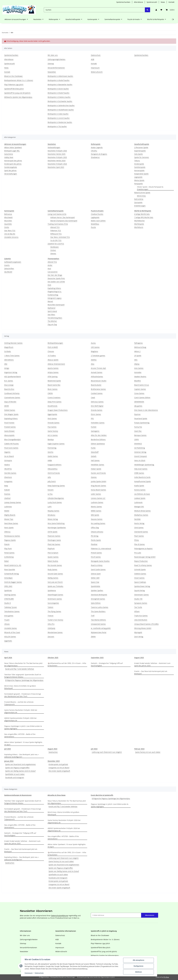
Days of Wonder (10, 402)
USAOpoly (51, 628)
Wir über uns (53, 55)
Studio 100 (138, 599)
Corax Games (139, 393)
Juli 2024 (94, 749)
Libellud (7, 498)
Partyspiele (138, 184)
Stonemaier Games (142, 595)
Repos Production (141, 561)
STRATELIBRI (9, 599)
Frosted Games (10, 427)
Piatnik (7, 544)
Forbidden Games (98, 423)
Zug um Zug (52, 324)
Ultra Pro (51, 624)
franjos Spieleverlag (142, 423)
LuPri (50, 507)
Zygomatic (8, 641)
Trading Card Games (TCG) (58, 224)
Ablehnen (138, 972)
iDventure (8, 477)
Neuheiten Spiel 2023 (56, 167)
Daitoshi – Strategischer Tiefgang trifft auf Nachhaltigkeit (107, 664)
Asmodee (138, 372)
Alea (93, 364)
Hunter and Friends (98, 473)
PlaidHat (94, 544)
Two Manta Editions (98, 620)
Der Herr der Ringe (55, 275)
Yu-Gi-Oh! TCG (56, 240)
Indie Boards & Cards (142, 477)
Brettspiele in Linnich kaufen (59, 118)
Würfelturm (139, 227)
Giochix (50, 452)
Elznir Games (96, 414)
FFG (92, 418)
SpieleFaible (96, 586)
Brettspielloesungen (55, 343)
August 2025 (139, 658)
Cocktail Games (97, 393)
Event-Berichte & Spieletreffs (102, 795)
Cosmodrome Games (12, 397)
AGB (93, 59)
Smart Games (139, 578)
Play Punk (8, 548)
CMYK (137, 439)
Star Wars (51, 315)
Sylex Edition (96, 603)
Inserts (7, 265)
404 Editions (9, 360)
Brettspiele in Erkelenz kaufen (59, 97)
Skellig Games (53, 578)
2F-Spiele (138, 356)
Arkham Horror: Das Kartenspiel (63, 217)
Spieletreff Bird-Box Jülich (14, 89)
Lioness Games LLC (98, 498)
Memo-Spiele (139, 180)
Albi (6, 364)
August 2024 (52, 749)
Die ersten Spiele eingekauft (59, 771)
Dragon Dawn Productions (58, 410)
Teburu (137, 161)
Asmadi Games (97, 372)
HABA (50, 460)
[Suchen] (94, 10)
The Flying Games (54, 611)
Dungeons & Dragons (99, 154)
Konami (51, 490)
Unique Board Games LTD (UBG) (146, 624)
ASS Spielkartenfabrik (12, 377)
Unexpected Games (98, 624)
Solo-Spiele (138, 154)
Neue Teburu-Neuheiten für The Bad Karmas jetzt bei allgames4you (23, 664)
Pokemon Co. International (101, 548)
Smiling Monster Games (13, 343)
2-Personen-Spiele (141, 147)
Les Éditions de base (142, 494)
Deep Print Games (55, 402)
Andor (50, 265)
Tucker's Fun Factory (55, 620)
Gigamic (7, 452)
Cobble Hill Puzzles (12, 444)
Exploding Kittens (54, 288)
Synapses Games (141, 603)
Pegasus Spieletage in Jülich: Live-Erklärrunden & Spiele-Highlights (23, 727)
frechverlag (52, 448)
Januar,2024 (9, 761)
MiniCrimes (141, 196)
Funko (93, 448)
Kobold (7, 490)
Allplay (137, 364)
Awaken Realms (140, 377)
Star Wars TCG (10, 231)
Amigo (7, 368)
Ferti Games (52, 418)
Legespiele (138, 177)
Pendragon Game (54, 540)
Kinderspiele (139, 164)
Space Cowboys (140, 582)
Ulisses (7, 624)
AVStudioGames (97, 377)
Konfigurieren (138, 966)
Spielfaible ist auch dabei (15, 774)
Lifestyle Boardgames (56, 498)
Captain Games (140, 389)
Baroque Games (140, 435)
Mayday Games (53, 511)
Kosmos (7, 494)
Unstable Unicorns (11, 237)
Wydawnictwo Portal (99, 632)
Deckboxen (55, 247)
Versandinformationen (56, 68)
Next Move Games (11, 523)
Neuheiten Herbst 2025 (57, 154)
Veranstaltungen (11, 174)
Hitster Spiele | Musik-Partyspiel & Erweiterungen (150, 188)
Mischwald (8, 217)
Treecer (51, 616)
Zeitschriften (9, 268)
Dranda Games (97, 410)
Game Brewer (9, 431)
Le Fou (50, 494)
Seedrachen (53, 752)
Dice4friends (53, 406)
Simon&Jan (8, 578)
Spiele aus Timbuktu (55, 586)
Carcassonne (53, 272)
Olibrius (7, 532)
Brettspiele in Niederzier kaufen (60, 122)
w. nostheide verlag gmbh (101, 628)
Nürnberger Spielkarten (57, 528)
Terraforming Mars (55, 318)
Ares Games (139, 368)
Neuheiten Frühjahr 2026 (57, 151)
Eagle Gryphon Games (56, 444)
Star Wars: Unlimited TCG (60, 237)
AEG (136, 360)
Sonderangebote (11, 167)
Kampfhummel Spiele (143, 481)
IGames (94, 477)
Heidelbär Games (98, 465)
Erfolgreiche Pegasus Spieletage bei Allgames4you (24, 680)
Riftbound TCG (56, 234)
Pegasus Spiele (10, 540)
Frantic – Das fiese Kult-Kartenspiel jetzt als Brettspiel (151, 672)
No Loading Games (98, 523)
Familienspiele (140, 167)
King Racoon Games (98, 486)
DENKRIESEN (139, 402)
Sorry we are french (55, 582)
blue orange (9, 385)
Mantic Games (96, 507)
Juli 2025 (8, 749)
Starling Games (10, 595)
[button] (156, 10)
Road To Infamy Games (143, 565)
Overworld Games (141, 532)
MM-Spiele (95, 515)
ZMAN (93, 637)
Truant (7, 620)
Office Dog (95, 528)
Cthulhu (94, 151)
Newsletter (52, 72)
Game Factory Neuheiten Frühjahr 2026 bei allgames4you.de (21, 711)
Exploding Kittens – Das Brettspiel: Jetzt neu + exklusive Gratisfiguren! (22, 756)
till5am (137, 611)
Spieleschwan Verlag (142, 586)
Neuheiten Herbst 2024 (57, 161)
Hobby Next (9, 157)
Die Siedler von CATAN (56, 282)
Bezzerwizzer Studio (99, 381)
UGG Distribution (141, 620)
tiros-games (9, 616)
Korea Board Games (98, 490)
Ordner (53, 250)
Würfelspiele (139, 224)
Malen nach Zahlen (98, 221)
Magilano (94, 351)
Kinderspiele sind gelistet (58, 764)
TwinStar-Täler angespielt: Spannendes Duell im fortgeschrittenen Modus (23, 676)
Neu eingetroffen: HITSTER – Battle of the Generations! (20, 735)
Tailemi (50, 607)
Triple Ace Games (141, 616)
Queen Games (53, 557)
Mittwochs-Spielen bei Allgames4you (18, 97)
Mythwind (51, 308)
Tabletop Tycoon (11, 607)
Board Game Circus (142, 385)
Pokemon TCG (56, 231)
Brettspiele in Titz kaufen (57, 126)
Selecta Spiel (96, 574)
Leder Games (96, 494)
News (163, 2)
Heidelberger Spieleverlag (144, 465)
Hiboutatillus (53, 469)
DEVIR (7, 406)
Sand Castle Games (98, 569)
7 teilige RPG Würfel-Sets (144, 217)
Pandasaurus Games (12, 536)
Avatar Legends (97, 147)
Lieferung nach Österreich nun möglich (107, 752)
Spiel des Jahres (10, 170)
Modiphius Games (141, 515)
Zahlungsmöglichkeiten (57, 59)
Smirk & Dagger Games (13, 582)
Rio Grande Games (55, 565)
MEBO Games (96, 511)
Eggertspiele (52, 414)
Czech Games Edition (142, 397)
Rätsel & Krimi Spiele (142, 193)
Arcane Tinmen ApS (98, 368)
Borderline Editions (98, 439)
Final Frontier (9, 423)
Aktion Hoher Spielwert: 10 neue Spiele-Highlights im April (23, 743)
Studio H (8, 603)
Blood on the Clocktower (14, 76)
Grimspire (8, 460)
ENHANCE (138, 444)
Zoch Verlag (139, 637)
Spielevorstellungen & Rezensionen (18, 795)
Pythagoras (138, 343)
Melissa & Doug (140, 347)
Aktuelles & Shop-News (57, 795)
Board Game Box (54, 385)
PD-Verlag (95, 536)
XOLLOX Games (10, 637)
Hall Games (95, 460)
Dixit (49, 285)
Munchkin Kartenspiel (56, 305)
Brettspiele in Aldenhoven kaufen (60, 76)
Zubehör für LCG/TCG (56, 244)
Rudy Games (52, 569)
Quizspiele (138, 202)
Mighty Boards (10, 515)
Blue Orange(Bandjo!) (12, 439)
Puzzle (93, 227)
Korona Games (140, 490)
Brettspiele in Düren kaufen (58, 89)
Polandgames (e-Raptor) (143, 548)
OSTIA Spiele (53, 532)
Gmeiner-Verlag (140, 452)
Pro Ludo (138, 553)
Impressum (29, 973)
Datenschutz (39, 973)
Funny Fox (138, 427)
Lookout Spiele (140, 498)
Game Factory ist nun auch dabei (148, 752)
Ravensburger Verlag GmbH (145, 557)
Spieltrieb (8, 590)
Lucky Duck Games (55, 502)
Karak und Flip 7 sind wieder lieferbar (20, 669)
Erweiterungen (140, 206)
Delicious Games (97, 402)
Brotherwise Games (98, 389)
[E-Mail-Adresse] (116, 915)
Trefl (93, 616)
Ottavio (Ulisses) (97, 532)
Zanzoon (51, 637)
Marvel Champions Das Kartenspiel (64, 221)
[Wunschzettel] (161, 10)
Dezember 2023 (54, 761)
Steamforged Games (55, 595)
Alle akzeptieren (138, 960)
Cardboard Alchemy (12, 393)
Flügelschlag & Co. (55, 292)
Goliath (94, 456)
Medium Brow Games (142, 511)
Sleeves (53, 254)
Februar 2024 (139, 749)
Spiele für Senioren (142, 157)
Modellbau (95, 224)
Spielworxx (52, 590)
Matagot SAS (139, 507)
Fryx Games (52, 427)
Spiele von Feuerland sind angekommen (20, 764)
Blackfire (138, 381)
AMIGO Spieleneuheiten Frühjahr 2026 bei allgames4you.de (20, 719)
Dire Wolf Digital (97, 406)
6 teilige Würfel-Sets (142, 214)
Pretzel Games (96, 553)
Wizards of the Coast (12, 632)
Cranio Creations (54, 397)
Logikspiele (95, 217)
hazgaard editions (55, 465)
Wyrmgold (138, 632)
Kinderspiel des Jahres (13, 164)
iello (49, 477)
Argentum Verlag (11, 372)
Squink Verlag (140, 590)
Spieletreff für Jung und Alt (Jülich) (17, 93)
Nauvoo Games (97, 519)
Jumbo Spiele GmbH (99, 481)
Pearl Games (139, 536)
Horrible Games (10, 473)
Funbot (94, 427)
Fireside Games (54, 423)
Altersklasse (138, 2)
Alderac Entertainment (56, 364)
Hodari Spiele (96, 469)
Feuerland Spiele (141, 418)
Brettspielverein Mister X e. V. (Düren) (19, 80)
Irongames (8, 481)
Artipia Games (53, 372)
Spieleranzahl (152, 2)
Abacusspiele (9, 435)
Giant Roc (138, 431)
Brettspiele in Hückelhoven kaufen (61, 110)
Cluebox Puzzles (97, 214)
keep (6, 486)
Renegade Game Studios (100, 561)
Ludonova (8, 507)
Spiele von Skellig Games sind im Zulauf (20, 771)
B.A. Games (9, 381)
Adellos (94, 360)
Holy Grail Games (141, 469)
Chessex (51, 351)
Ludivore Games (97, 502)
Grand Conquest (141, 456)
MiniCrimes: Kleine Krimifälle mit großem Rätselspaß (20, 687)
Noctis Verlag (139, 523)
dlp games (138, 406)
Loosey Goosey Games (13, 502)
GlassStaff (95, 452)
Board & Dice (9, 389)
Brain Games (53, 389)
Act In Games (53, 435)
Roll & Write (139, 199)
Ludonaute (138, 502)
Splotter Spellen (97, 590)
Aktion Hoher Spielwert (13, 147)
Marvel (50, 301)
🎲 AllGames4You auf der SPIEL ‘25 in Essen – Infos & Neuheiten (67, 664)
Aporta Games (53, 368)
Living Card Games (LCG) (57, 214)
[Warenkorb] (170, 10)
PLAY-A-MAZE (53, 347)
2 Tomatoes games (98, 356)
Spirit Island (52, 311)
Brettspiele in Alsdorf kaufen (59, 80)
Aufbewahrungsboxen (13, 262)
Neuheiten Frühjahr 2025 (57, 157)
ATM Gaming (53, 377)
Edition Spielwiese (98, 444)
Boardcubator (96, 385)
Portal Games (9, 553)
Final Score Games (11, 448)
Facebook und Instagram (15, 777)
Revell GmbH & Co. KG (13, 565)
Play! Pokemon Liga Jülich (14, 85)
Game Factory (53, 431)
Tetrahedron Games (12, 611)
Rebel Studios (53, 561)
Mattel (7, 511)
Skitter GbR (95, 578)
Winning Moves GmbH (143, 628)
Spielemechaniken (123, 2)
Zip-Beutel (8, 272)
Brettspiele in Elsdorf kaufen (59, 93)
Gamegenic (95, 431)
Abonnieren (150, 915)
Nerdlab (137, 519)
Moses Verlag (53, 519)
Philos (137, 540)
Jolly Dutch (52, 481)
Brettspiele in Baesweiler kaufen (60, 85)
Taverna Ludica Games (100, 607)
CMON (50, 393)
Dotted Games (10, 410)
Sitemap (51, 64)
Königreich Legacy (55, 298)
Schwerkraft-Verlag (12, 574)
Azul (49, 268)
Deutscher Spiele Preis (56, 278)
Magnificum (9, 347)
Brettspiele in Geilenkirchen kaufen (61, 105)
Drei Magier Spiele (11, 414)
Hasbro (7, 465)
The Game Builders (98, 611)
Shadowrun (95, 157)
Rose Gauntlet (10, 569)
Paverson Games (54, 536)
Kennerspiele (139, 170)
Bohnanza (8, 214)
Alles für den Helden (99, 435)
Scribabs (8, 351)
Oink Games (139, 528)
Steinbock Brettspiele (99, 595)
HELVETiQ (8, 469)
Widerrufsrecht (97, 72)
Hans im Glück (140, 460)
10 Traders (52, 356)
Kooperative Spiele (141, 174)
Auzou (93, 343)
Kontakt (171, 2)
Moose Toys (9, 519)
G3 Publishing (140, 448)
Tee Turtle (138, 607)
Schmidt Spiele (140, 569)
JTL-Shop (166, 977)
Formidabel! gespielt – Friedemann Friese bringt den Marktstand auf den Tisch (23, 695)
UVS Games (95, 347)
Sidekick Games (140, 574)
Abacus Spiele (53, 360)
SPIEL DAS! (8, 586)
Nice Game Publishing (56, 523)
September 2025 (97, 658)
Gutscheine (9, 154)
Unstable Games (11, 628)
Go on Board (9, 456)
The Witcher (52, 321)
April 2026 (8, 658)
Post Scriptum (53, 553)
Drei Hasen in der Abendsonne (146, 410)
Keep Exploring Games (56, 486)
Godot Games (53, 456)
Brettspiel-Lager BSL (12, 151)
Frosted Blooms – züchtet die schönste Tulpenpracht (19, 703)
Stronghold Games (98, 599)
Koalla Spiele (139, 486)
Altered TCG (55, 227)
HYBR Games (139, 473)
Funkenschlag (53, 295)
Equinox (137, 414)
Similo (7, 227)
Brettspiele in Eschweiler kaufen (60, 101)
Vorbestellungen (54, 147)
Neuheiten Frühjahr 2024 (57, 164)
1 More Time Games (12, 356)
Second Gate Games (55, 574)
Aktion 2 (137, 351)
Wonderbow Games (55, 632)
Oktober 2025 (53, 658)
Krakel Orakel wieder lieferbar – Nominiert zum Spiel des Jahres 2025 (152, 664)
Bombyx (51, 439)
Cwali (93, 397)
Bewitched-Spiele (54, 381)
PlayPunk (51, 548)
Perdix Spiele (96, 540)
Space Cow (95, 582)
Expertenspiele (140, 151)
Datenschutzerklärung (60, 916)
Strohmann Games (55, 599)
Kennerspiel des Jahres (13, 161)
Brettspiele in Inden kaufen (58, 114)
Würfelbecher (140, 221)
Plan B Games (140, 544)
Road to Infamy (97, 565)
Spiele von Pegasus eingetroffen (17, 768)
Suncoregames (53, 603)
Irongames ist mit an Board (59, 768)
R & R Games (96, 557)
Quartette (8, 224)
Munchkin (8, 221)
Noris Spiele (9, 528)
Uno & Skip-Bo (10, 234)
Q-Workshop (9, 557)
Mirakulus (51, 515)
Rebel (6, 561)
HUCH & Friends (54, 473)
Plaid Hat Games (54, 544)
